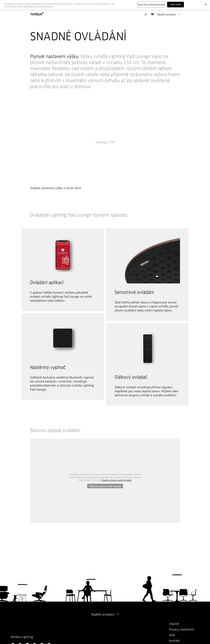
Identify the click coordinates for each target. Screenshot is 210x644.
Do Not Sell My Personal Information (151, 4)
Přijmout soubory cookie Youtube (105, 486)
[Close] (206, 4)
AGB (172, 635)
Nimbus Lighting (22, 637)
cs (146, 14)
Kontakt (175, 641)
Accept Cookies (176, 4)
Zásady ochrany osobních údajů (116, 480)
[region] (105, 5)
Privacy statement (182, 629)
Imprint (174, 624)
